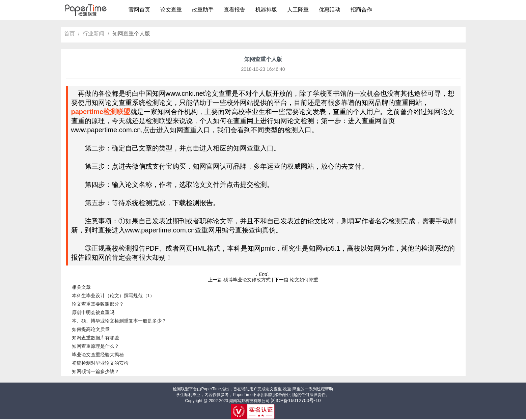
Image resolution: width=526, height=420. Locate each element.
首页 (70, 34)
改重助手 (203, 10)
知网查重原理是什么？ (95, 346)
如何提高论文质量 (91, 329)
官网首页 (139, 10)
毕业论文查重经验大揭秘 (98, 355)
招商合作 (361, 10)
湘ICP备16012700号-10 (296, 400)
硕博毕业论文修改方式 (247, 280)
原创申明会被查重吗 (93, 312)
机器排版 (266, 10)
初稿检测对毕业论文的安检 (100, 363)
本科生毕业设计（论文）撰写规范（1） (113, 296)
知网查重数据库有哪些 (95, 338)
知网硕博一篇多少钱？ (95, 371)
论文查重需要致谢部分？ (98, 304)
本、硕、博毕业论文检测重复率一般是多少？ (119, 321)
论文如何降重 (304, 280)
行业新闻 (93, 34)
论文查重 (171, 10)
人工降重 (298, 10)
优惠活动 (330, 10)
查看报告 (234, 10)
